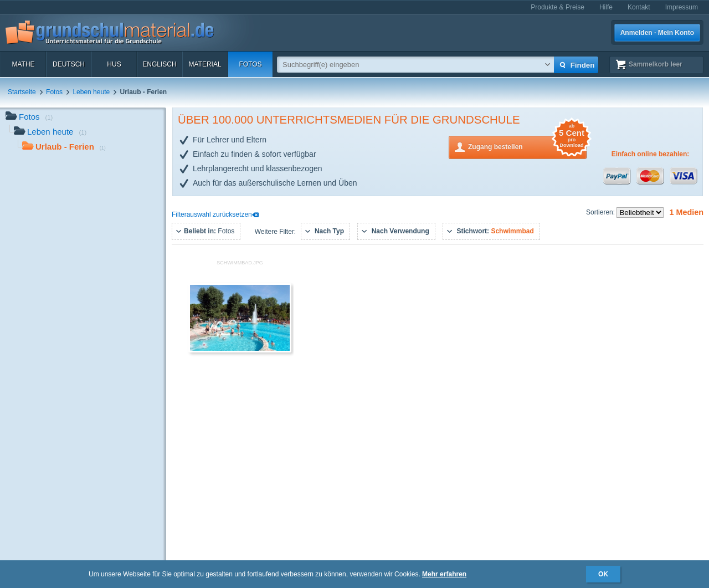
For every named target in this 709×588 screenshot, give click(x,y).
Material (205, 64)
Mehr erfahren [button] (444, 574)
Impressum (682, 7)
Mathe (23, 64)
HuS (114, 64)
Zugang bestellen (527, 146)
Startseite (22, 92)
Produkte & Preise (558, 7)
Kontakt (639, 7)
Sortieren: (601, 212)
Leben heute (91, 92)
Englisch (159, 64)
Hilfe (606, 7)
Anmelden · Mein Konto (657, 33)
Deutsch (69, 64)
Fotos (250, 64)
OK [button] (603, 574)
